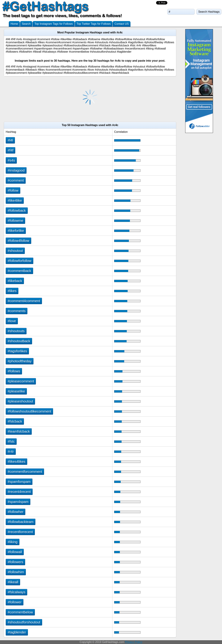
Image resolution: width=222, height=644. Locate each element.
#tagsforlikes (17, 351)
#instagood (16, 170)
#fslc (11, 441)
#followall (15, 552)
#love (12, 321)
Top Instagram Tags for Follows (54, 24)
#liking (13, 542)
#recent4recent (19, 492)
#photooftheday (20, 361)
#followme (15, 221)
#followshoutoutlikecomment (29, 411)
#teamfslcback (19, 431)
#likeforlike (16, 231)
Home (14, 24)
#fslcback (15, 421)
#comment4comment (24, 301)
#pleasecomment (21, 381)
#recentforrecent (20, 532)
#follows (14, 371)
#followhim (16, 572)
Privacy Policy (134, 642)
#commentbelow (20, 612)
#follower (15, 602)
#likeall (13, 582)
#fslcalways (16, 592)
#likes (12, 291)
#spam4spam (18, 502)
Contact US (122, 24)
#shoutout (15, 251)
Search (26, 24)
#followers (15, 562)
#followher (16, 512)
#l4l (10, 140)
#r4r (11, 451)
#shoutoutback (19, 341)
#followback (17, 211)
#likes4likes (16, 462)
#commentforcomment (25, 472)
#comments (17, 311)
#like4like (15, 200)
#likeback (15, 281)
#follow (13, 190)
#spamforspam (19, 482)
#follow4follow (18, 241)
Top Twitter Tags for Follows (94, 24)
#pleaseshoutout (20, 401)
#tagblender (17, 632)
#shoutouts (16, 331)
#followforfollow (20, 261)
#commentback (19, 271)
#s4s (11, 160)
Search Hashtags (209, 12)
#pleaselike (16, 391)
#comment (16, 180)
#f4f (10, 150)
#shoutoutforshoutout (24, 622)
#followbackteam (21, 522)
